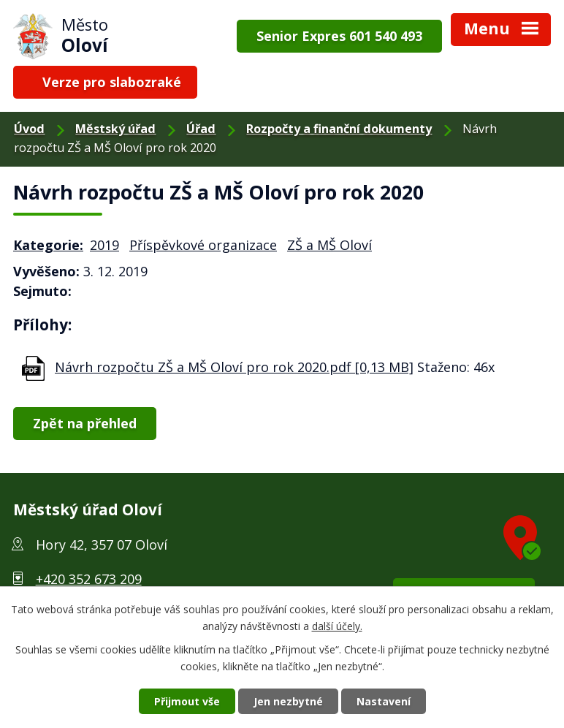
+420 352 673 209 (89, 579)
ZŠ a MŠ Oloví (329, 245)
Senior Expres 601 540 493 (339, 36)
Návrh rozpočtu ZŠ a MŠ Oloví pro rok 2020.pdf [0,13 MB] (234, 367)
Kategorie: (48, 245)
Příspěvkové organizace (203, 245)
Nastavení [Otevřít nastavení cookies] (384, 701)
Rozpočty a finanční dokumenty (339, 129)
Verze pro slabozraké (112, 82)
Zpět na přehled (85, 423)
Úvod (29, 129)
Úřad (201, 129)
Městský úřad (115, 129)
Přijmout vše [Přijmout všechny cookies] (187, 701)
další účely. (337, 626)
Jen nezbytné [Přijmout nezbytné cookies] (288, 701)
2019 (104, 245)
